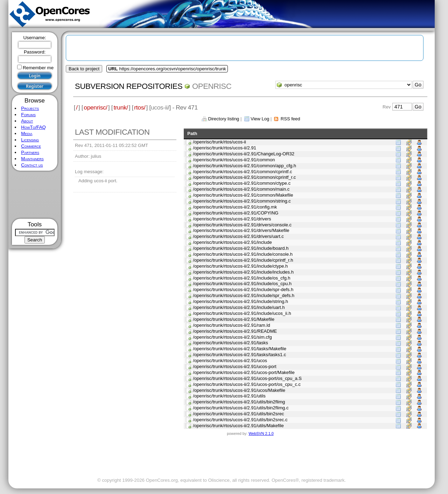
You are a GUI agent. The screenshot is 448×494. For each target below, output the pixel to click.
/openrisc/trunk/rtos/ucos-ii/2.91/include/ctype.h (240, 266)
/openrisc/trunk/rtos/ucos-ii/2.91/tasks (230, 343)
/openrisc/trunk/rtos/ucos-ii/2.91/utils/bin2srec (238, 414)
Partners (30, 152)
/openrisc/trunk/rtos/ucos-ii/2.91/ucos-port (234, 366)
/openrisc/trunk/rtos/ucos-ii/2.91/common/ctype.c (242, 183)
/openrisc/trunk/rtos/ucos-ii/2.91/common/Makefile (243, 195)
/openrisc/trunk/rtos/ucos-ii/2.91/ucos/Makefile (239, 390)
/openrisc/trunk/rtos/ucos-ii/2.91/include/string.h (240, 301)
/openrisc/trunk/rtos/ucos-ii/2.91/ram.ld (231, 325)
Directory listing (224, 119)
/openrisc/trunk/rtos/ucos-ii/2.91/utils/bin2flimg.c (241, 408)
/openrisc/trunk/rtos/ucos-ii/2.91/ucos (230, 361)
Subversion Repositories (129, 86)
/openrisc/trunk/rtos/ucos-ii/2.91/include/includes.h (243, 272)
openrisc (212, 86)
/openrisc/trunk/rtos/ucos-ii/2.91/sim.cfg (232, 337)
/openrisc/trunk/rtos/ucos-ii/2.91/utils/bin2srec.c (240, 420)
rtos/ (140, 107)
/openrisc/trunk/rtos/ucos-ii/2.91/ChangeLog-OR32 (244, 154)
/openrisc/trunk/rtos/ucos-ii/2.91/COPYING (236, 213)
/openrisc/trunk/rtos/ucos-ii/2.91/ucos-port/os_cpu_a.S (247, 378)
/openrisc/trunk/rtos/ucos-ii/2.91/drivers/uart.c (238, 236)
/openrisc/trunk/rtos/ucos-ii (219, 142)
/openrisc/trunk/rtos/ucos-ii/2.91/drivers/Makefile (241, 230)
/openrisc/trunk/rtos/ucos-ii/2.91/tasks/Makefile (240, 349)
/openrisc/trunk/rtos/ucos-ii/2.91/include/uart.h (239, 307)
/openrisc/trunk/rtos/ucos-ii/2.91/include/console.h (243, 254)
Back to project (84, 69)
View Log (260, 119)
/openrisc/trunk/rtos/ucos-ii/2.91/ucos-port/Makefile (244, 372)
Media (27, 133)
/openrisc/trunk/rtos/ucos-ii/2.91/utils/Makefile (238, 426)
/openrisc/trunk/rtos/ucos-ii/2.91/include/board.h (241, 248)
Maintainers (32, 159)
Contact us (32, 165)
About (27, 121)
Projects (30, 108)
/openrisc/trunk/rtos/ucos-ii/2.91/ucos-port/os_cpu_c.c (247, 384)
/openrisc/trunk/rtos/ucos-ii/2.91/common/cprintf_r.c (244, 177)
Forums (28, 115)
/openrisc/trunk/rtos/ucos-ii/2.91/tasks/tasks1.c (239, 355)
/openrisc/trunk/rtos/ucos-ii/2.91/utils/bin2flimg (239, 402)
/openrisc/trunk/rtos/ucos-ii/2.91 (225, 148)
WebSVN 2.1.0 (261, 433)
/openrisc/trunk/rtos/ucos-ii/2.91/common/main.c (241, 189)
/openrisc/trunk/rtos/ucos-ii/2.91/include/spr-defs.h (243, 290)
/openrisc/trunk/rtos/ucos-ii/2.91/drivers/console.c (242, 225)
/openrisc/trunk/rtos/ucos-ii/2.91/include (232, 242)
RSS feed (290, 119)
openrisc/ (96, 107)
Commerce (31, 146)
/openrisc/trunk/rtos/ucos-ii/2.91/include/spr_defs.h (244, 295)
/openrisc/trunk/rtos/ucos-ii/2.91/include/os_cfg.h (241, 278)
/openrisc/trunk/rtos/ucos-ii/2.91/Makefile (234, 319)
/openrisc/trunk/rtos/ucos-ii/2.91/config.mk (235, 207)
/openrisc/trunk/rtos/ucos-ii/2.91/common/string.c (242, 201)
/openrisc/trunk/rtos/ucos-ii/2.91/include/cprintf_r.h (243, 260)
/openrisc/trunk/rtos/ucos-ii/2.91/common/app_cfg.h (244, 166)
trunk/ (121, 107)
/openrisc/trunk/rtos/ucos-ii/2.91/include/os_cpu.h (242, 284)
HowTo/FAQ (33, 127)
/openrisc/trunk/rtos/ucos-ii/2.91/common (234, 160)
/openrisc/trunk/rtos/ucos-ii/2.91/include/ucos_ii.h (242, 313)
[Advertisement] (35, 195)
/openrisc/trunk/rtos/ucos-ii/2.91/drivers (232, 219)
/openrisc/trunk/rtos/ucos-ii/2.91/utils (229, 396)
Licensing (30, 140)
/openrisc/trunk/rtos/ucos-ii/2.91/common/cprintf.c (242, 172)
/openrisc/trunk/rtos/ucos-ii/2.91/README (235, 331)
